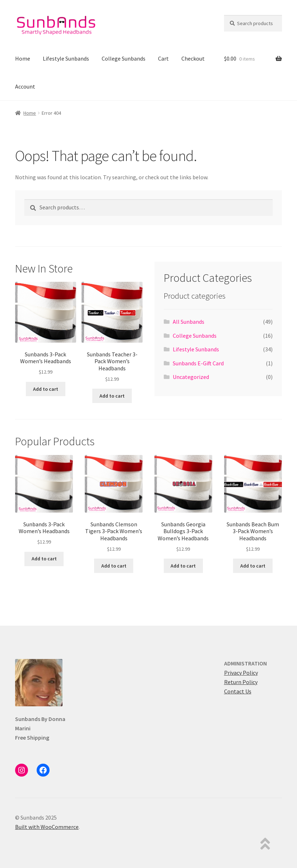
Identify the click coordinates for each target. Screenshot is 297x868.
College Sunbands (124, 58)
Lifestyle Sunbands (66, 58)
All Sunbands (189, 322)
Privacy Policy (241, 673)
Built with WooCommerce (47, 827)
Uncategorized (191, 377)
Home (23, 58)
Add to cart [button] (46, 389)
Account (25, 86)
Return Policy (241, 682)
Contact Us (238, 691)
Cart (163, 58)
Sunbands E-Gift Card (198, 363)
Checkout (193, 58)
